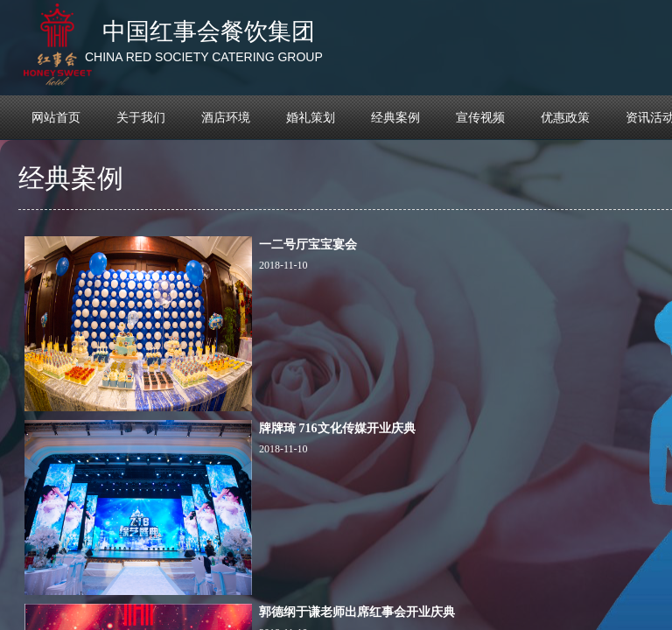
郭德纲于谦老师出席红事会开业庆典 (357, 612)
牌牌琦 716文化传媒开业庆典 (337, 428)
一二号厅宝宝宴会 (308, 245)
